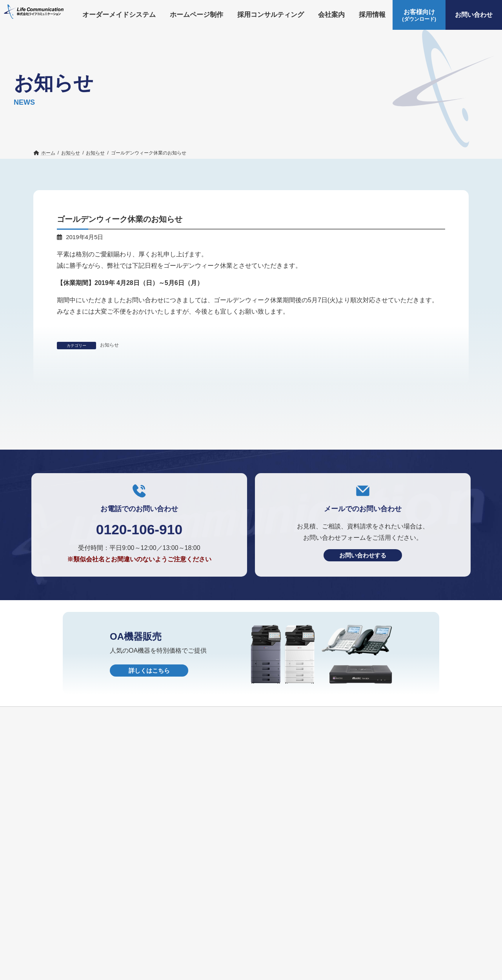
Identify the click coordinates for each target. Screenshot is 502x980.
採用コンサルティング (204, 928)
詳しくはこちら (149, 759)
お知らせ (109, 345)
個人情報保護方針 (154, 941)
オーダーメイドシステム (70, 928)
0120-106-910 (139, 617)
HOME (199, 941)
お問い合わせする (363, 644)
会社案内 (258, 928)
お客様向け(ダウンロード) (389, 928)
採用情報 (294, 928)
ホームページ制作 (138, 928)
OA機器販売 (102, 941)
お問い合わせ (55, 941)
